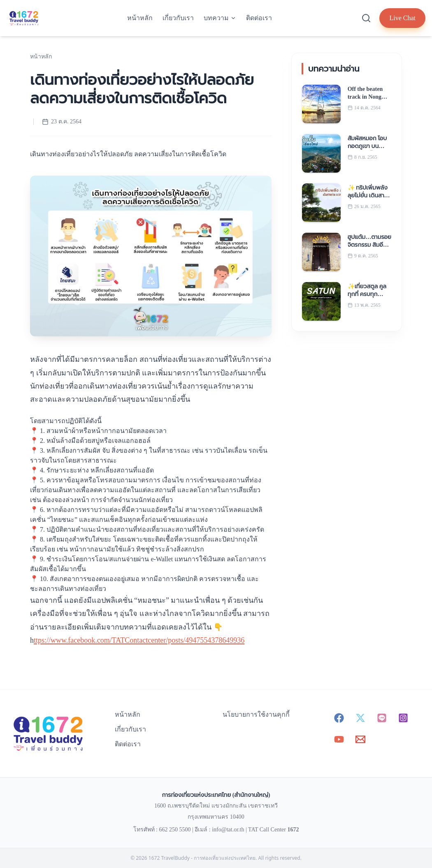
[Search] (366, 18)
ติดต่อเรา (259, 18)
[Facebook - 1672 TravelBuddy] (339, 718)
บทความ (220, 18)
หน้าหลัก (140, 18)
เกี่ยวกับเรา (178, 18)
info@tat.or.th (228, 830)
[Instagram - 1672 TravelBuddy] (403, 718)
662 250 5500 (175, 830)
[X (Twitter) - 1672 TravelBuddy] (360, 718)
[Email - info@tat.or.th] (360, 739)
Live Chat (402, 18)
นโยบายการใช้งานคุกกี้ (256, 714)
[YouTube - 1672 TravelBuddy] (339, 739)
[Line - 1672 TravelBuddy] (382, 718)
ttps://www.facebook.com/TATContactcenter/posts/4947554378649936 (139, 640)
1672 (293, 830)
